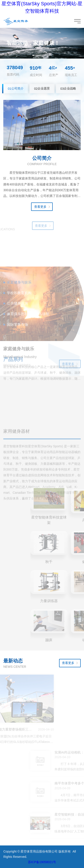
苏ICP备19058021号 (42, 862)
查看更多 (40, 207)
